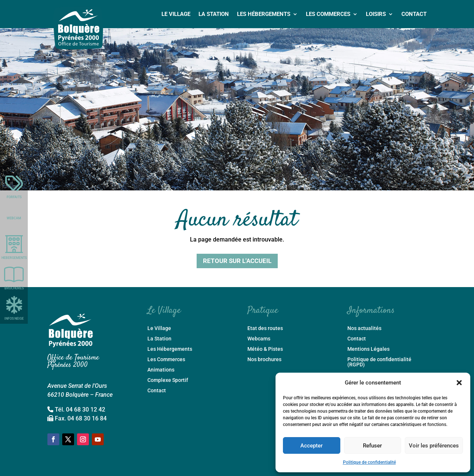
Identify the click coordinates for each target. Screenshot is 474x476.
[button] (459, 383)
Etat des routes (265, 328)
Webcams (259, 339)
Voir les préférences (434, 446)
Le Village (176, 14)
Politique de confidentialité (369, 462)
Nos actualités (364, 328)
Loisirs (376, 14)
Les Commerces (328, 14)
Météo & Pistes (265, 349)
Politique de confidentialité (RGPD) (379, 362)
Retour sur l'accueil (237, 261)
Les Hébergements (264, 14)
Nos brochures (264, 360)
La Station (214, 14)
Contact (414, 14)
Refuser (372, 446)
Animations (161, 370)
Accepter (311, 446)
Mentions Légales (368, 349)
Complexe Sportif (168, 380)
